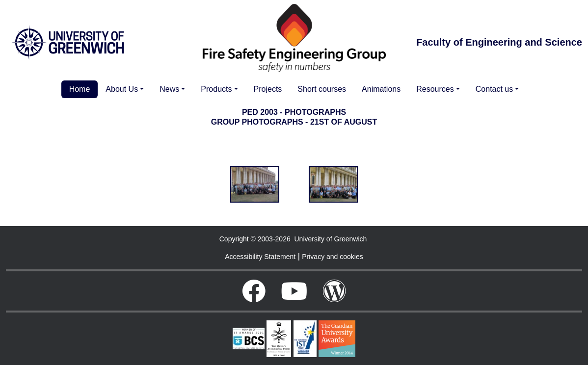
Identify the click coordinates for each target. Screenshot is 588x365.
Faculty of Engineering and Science (499, 42)
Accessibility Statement (260, 257)
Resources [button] (435, 89)
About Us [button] (122, 89)
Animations (381, 89)
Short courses (322, 89)
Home (80, 89)
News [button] (169, 89)
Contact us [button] (494, 89)
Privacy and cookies (333, 257)
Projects (268, 89)
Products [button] (216, 89)
